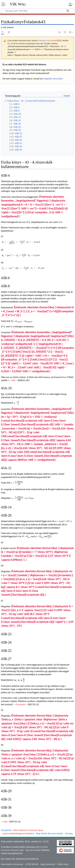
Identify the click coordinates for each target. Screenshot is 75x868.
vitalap (54, 40)
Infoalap (69, 833)
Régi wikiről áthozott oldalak (49, 833)
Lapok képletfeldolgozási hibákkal (18, 833)
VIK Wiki (18, 4)
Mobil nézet (63, 864)
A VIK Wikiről (32, 864)
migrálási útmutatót (53, 79)
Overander (21, 704)
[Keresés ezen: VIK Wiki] (37, 11)
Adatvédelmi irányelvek (12, 864)
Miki (13, 380)
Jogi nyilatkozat (48, 864)
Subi (5, 822)
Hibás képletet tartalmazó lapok (28, 830)
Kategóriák (6, 830)
